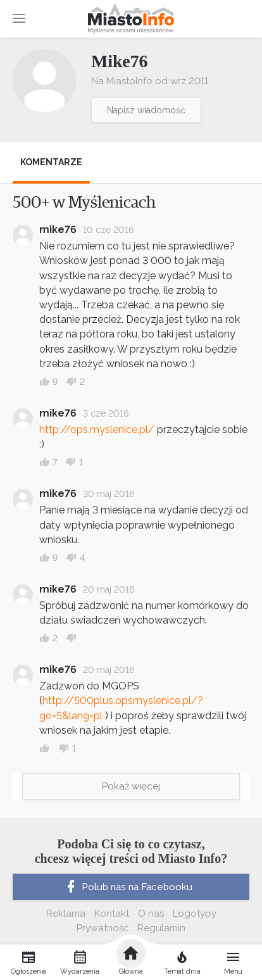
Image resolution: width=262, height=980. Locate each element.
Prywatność (103, 928)
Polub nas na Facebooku (128, 887)
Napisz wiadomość (146, 110)
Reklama (66, 914)
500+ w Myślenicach (84, 203)
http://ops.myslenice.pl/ (97, 430)
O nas (151, 914)
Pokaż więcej (131, 786)
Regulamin (161, 928)
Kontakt (112, 914)
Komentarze (51, 162)
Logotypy (195, 914)
